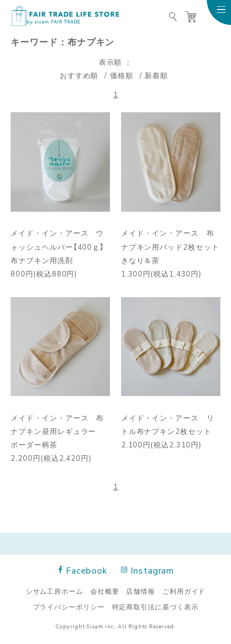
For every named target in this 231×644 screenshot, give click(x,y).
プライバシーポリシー (69, 607)
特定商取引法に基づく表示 (155, 607)
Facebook (83, 570)
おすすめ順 (79, 75)
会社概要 (105, 591)
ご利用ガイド (184, 591)
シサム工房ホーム (54, 591)
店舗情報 (141, 591)
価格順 (122, 75)
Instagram (148, 570)
